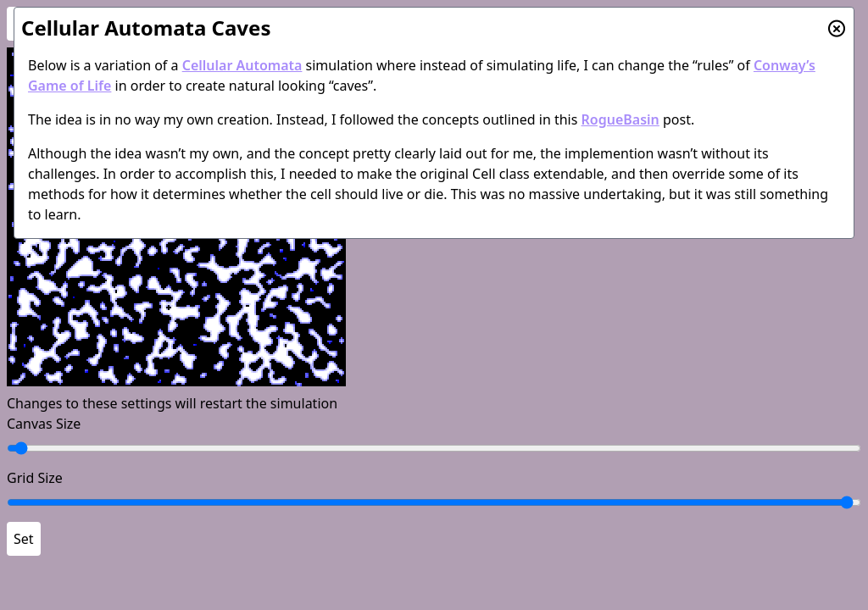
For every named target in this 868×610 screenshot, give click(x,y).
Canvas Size (44, 424)
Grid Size (35, 478)
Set (24, 539)
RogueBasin (620, 119)
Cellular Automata (242, 65)
